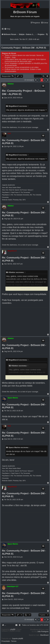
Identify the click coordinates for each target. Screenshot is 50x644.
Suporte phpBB (18, 639)
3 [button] (45, 80)
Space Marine (13, 398)
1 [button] (39, 80)
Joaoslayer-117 (13, 586)
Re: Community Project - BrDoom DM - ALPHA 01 (24, 92)
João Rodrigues (43, 632)
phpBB (13, 629)
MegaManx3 (14, 106)
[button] (36, 80)
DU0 (9, 134)
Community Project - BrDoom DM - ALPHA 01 (24, 48)
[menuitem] (45, 23)
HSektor (11, 84)
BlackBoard (44, 635)
